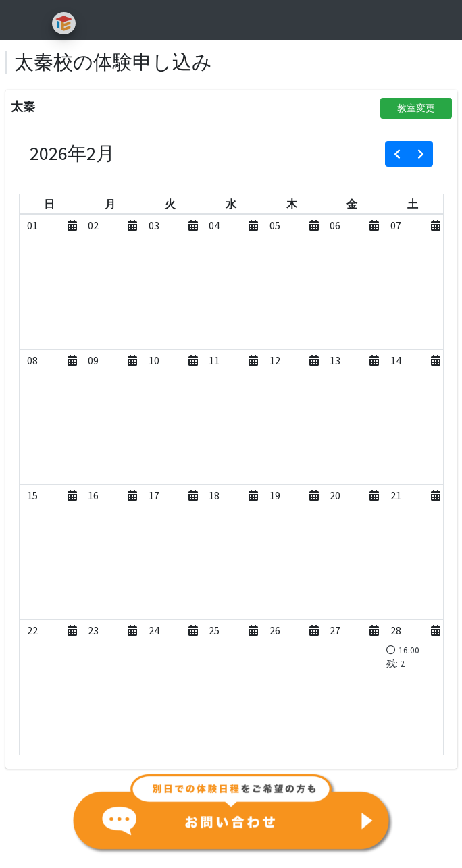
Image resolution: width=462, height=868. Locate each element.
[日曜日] (49, 204)
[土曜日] (413, 204)
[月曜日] (110, 204)
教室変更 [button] (416, 108)
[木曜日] (292, 204)
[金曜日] (352, 204)
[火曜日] (170, 204)
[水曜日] (231, 204)
